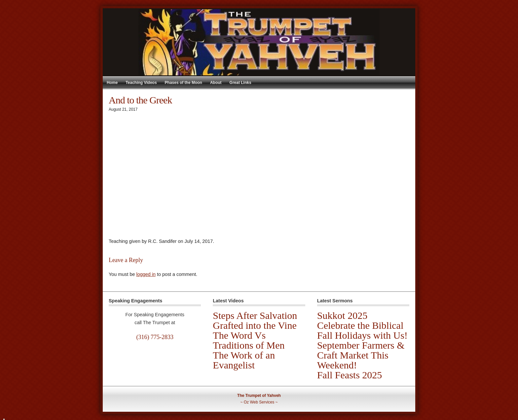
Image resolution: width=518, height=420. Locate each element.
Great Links (240, 83)
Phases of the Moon (184, 83)
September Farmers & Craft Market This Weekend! (361, 355)
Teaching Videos (141, 83)
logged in (146, 274)
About (216, 83)
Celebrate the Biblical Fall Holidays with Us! (362, 330)
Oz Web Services (259, 402)
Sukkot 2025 (342, 315)
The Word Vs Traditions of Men (249, 340)
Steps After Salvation (255, 315)
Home (112, 83)
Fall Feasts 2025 (350, 375)
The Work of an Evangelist (244, 360)
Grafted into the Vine (255, 325)
